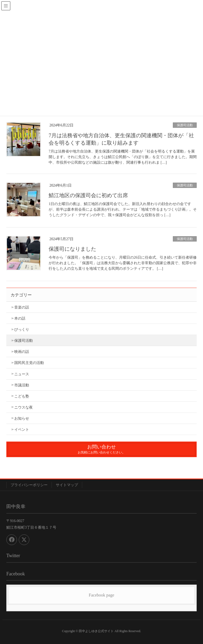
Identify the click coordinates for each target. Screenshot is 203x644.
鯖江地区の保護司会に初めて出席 (88, 195)
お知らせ (22, 418)
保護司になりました (72, 249)
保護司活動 (185, 125)
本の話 (20, 318)
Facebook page (101, 595)
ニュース (22, 374)
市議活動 (22, 385)
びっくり (22, 330)
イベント (22, 430)
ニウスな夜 (24, 407)
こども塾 (22, 396)
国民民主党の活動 (29, 363)
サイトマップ (67, 485)
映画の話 (22, 352)
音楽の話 (22, 307)
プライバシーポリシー (29, 485)
